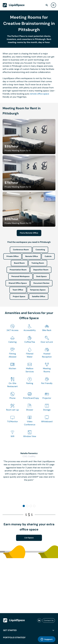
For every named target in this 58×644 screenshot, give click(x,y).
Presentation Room (18, 270)
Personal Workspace (20, 276)
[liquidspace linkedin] (39, 620)
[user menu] (53, 5)
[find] (47, 5)
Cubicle (48, 256)
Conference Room (21, 250)
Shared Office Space (18, 283)
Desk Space (41, 276)
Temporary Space (38, 290)
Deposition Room (41, 270)
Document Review (41, 283)
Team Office (18, 290)
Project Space (19, 297)
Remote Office (32, 256)
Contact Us (49, 620)
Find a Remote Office (29, 233)
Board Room (19, 263)
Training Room (38, 263)
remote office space (39, 94)
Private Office (12, 256)
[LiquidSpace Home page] (14, 5)
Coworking (40, 250)
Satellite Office (39, 297)
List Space (29, 538)
